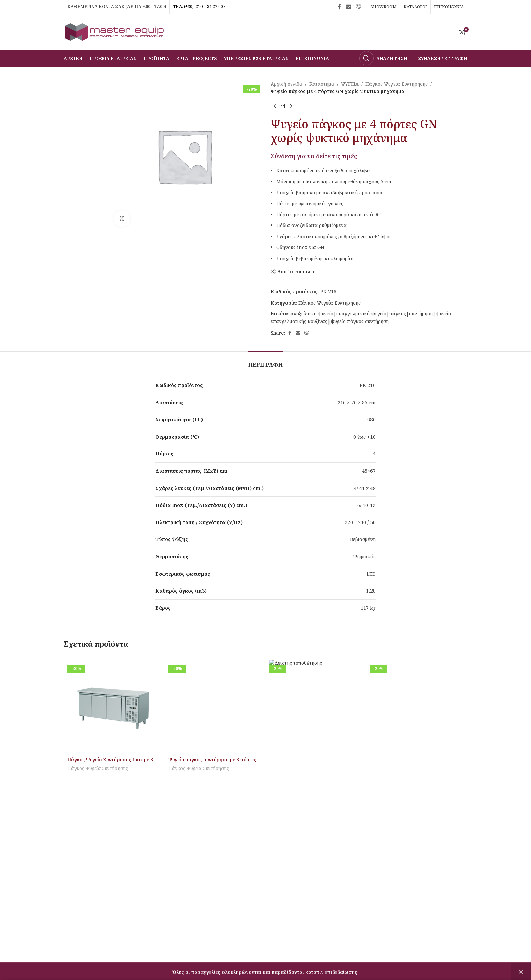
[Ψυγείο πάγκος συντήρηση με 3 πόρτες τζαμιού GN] (215, 706)
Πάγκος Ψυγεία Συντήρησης (397, 84)
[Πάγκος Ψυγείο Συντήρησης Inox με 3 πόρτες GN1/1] (114, 706)
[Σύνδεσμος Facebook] (339, 7)
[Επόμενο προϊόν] (291, 106)
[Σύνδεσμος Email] (348, 7)
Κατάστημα (322, 84)
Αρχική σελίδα (286, 84)
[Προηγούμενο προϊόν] (275, 106)
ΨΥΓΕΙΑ (350, 84)
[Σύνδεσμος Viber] (358, 7)
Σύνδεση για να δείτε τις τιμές (314, 156)
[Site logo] (114, 31)
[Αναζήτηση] (383, 58)
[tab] (265, 362)
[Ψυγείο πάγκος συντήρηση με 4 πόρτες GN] (316, 706)
